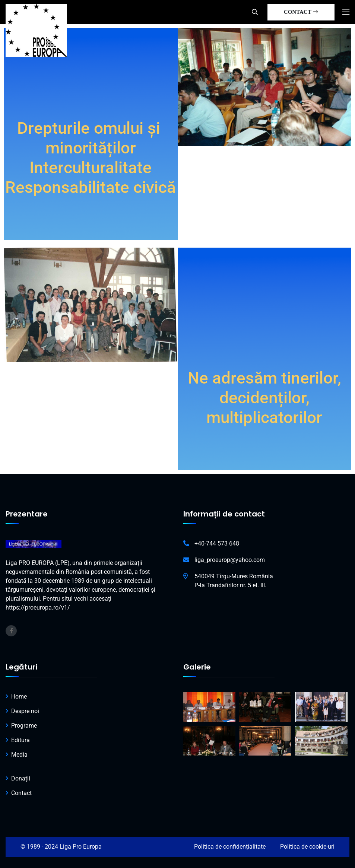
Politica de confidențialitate (230, 847)
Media (19, 755)
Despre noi (25, 711)
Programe (24, 726)
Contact (21, 793)
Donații (21, 778)
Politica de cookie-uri (307, 847)
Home (19, 697)
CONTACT (301, 12)
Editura (20, 740)
